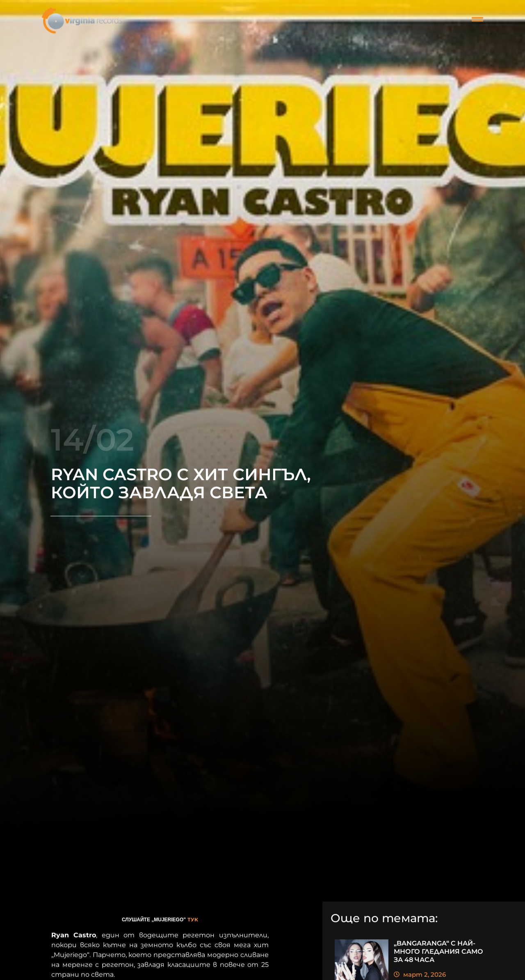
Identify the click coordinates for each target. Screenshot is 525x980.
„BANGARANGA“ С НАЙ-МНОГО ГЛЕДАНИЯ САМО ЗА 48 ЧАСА (438, 951)
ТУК (193, 919)
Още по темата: (384, 919)
